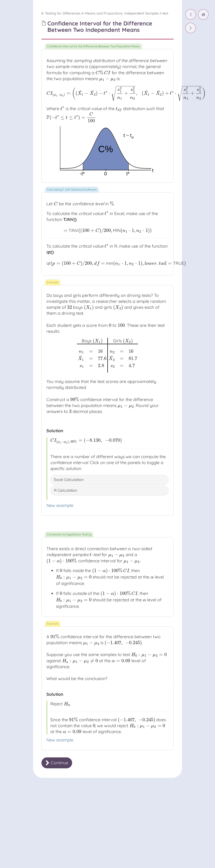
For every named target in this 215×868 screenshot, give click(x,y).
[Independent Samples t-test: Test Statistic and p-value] (191, 14)
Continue (57, 763)
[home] (203, 14)
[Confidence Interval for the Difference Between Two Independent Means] (191, 28)
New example (60, 505)
